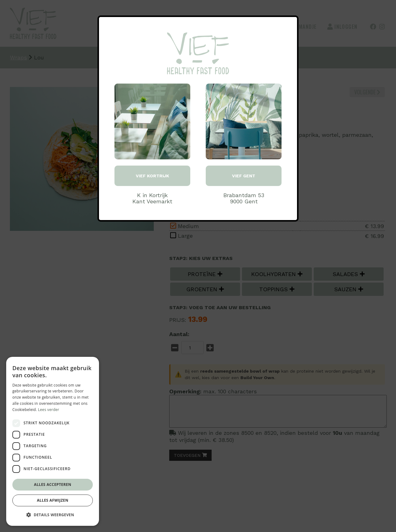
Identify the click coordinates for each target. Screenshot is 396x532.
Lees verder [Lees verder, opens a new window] (49, 410)
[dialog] (53, 441)
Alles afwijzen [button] (53, 500)
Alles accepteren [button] (53, 484)
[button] (53, 515)
